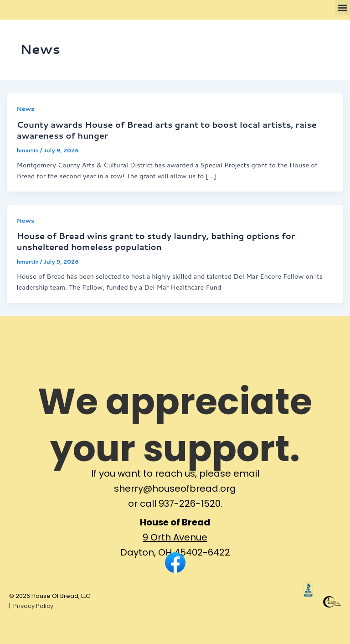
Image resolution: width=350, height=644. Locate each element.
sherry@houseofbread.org (175, 495)
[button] (342, 8)
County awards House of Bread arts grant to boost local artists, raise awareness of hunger (167, 130)
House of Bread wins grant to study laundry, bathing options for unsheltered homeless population (156, 241)
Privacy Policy (33, 606)
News (25, 109)
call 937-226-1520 (180, 510)
